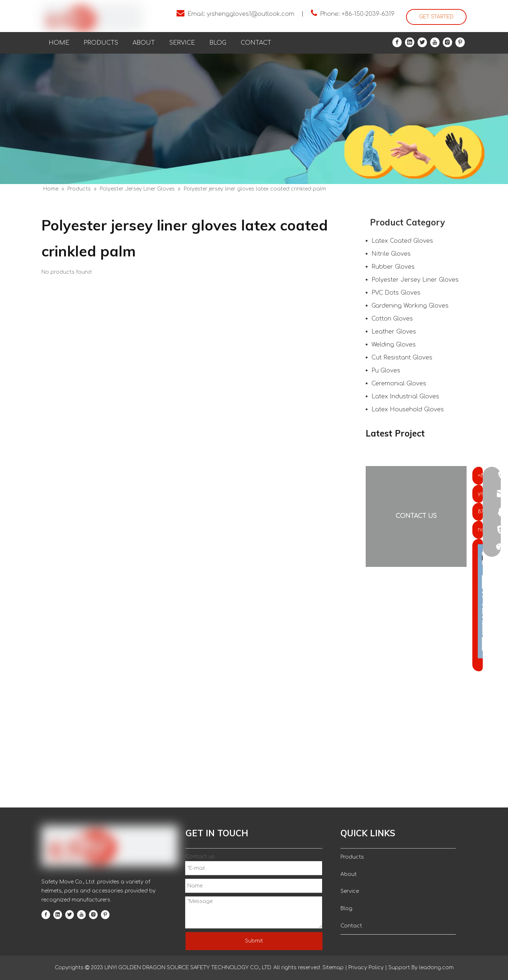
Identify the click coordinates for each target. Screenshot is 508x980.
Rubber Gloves (393, 267)
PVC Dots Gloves (396, 293)
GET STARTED (436, 17)
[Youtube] (435, 42)
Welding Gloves (394, 345)
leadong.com (436, 968)
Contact (351, 926)
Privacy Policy (366, 968)
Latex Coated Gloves (402, 241)
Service (350, 891)
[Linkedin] (410, 42)
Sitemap (333, 968)
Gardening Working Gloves (410, 306)
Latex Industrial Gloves (405, 397)
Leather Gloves (394, 332)
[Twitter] (422, 42)
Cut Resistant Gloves (402, 358)
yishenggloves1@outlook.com (251, 14)
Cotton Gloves (392, 319)
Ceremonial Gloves (399, 384)
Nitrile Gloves (391, 254)
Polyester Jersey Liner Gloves (415, 280)
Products (352, 857)
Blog (346, 909)
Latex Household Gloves (408, 410)
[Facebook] (397, 42)
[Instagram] (447, 42)
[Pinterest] (460, 42)
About (349, 874)
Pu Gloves (386, 371)
